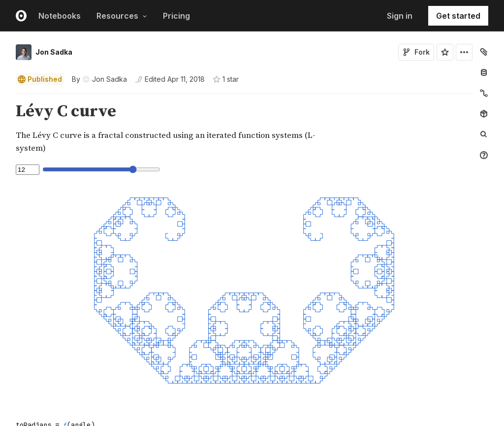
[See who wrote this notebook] (99, 79)
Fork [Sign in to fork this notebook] (416, 52)
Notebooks (60, 16)
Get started (458, 16)
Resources (122, 16)
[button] (4, 98)
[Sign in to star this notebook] (445, 52)
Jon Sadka (54, 52)
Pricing (176, 16)
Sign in (400, 16)
